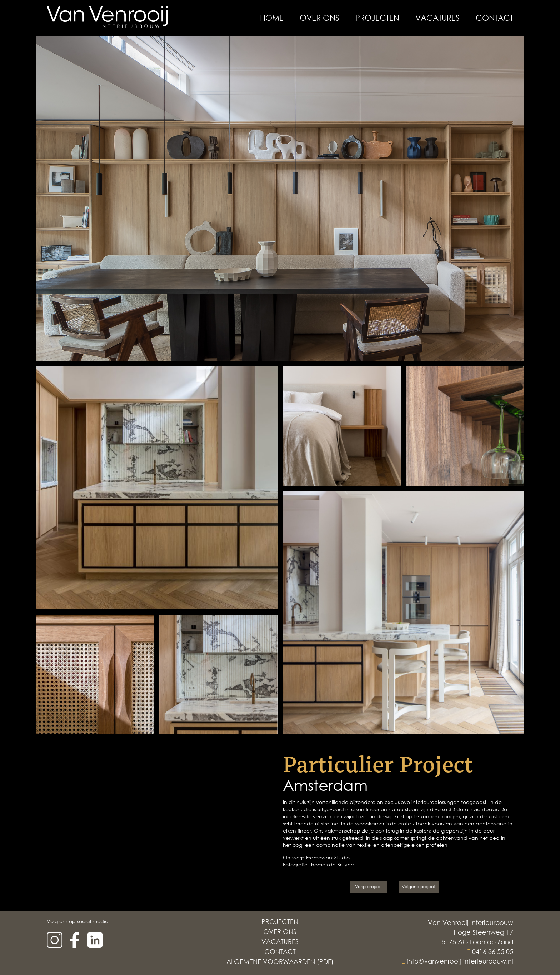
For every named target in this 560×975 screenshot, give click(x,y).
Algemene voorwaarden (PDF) (280, 961)
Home (272, 18)
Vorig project (368, 887)
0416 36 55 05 (493, 951)
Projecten (377, 18)
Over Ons (319, 18)
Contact (494, 18)
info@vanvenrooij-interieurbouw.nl (460, 961)
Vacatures (437, 18)
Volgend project (419, 887)
